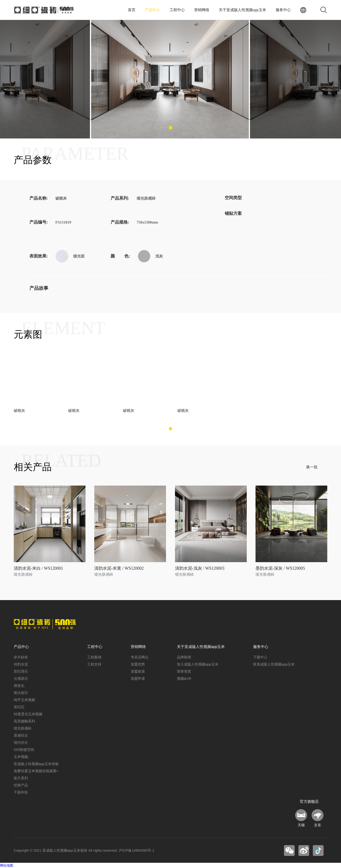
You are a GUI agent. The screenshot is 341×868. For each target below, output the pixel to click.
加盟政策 (138, 671)
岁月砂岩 (21, 657)
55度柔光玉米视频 (28, 714)
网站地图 (7, 865)
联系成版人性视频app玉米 (274, 664)
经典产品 (21, 785)
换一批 (312, 467)
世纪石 (19, 707)
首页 (132, 10)
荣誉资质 (184, 671)
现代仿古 (21, 742)
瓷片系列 (21, 778)
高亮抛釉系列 (24, 721)
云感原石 (21, 678)
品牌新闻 (184, 657)
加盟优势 (138, 664)
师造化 (19, 686)
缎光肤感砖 (23, 728)
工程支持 (94, 664)
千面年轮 (21, 792)
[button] (171, 128)
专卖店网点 (140, 657)
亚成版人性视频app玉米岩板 (36, 764)
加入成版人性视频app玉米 (198, 664)
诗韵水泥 (21, 664)
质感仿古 (21, 735)
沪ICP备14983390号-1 (136, 850)
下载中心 (260, 657)
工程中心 (177, 10)
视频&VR (184, 678)
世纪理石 (21, 671)
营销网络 (202, 10)
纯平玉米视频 (24, 700)
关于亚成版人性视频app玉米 (242, 10)
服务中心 (283, 10)
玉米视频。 (23, 757)
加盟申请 (138, 678)
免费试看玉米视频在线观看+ (36, 771)
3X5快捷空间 (24, 750)
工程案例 (94, 657)
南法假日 (21, 693)
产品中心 (153, 10)
